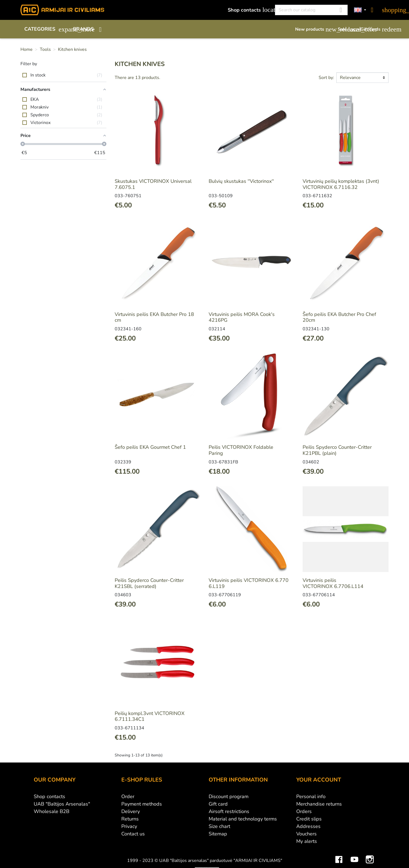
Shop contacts (248, 10)
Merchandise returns (319, 804)
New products (314, 29)
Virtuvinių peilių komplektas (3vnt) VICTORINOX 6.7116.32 (341, 184)
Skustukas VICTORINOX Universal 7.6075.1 (153, 184)
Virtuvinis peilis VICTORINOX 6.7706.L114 (333, 583)
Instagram (370, 855)
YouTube (354, 855)
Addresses (308, 826)
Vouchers (306, 834)
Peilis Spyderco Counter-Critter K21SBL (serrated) (149, 583)
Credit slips (309, 819)
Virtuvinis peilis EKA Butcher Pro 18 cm (154, 317)
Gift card (218, 804)
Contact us (133, 834)
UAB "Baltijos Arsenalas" (62, 804)
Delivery (131, 811)
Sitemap (218, 834)
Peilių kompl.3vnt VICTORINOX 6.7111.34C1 (150, 716)
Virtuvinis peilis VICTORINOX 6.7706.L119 (249, 583)
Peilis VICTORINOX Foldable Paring (241, 450)
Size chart (219, 826)
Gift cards (374, 29)
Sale (346, 29)
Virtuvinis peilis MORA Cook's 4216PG (242, 317)
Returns (130, 819)
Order (128, 796)
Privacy (129, 826)
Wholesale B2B (52, 811)
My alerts (307, 841)
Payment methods (142, 804)
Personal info (311, 796)
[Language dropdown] (360, 10)
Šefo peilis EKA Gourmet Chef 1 (150, 447)
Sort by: (326, 78)
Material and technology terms (243, 819)
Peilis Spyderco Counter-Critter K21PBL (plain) (337, 450)
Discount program (229, 796)
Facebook (339, 855)
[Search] (311, 10)
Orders (304, 811)
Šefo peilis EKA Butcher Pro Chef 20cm (339, 317)
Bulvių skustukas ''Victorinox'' (241, 181)
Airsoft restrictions (229, 811)
